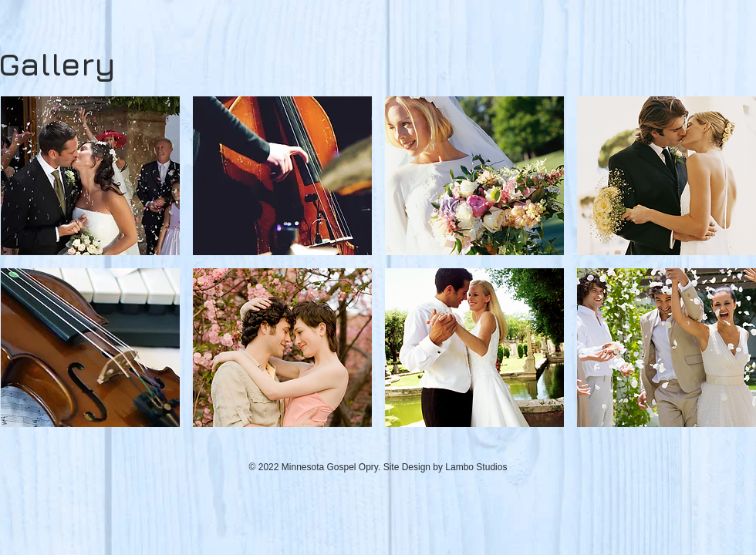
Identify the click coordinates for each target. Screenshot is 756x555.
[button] (90, 176)
